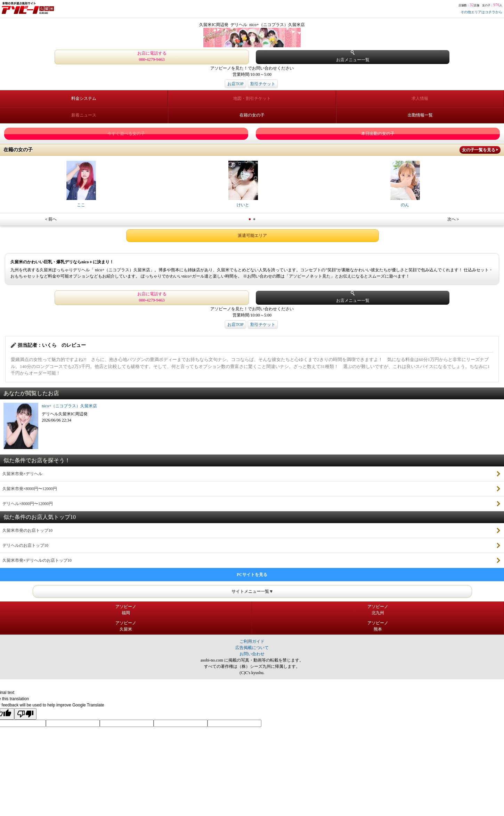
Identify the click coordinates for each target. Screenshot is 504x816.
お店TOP (235, 84)
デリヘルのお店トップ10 (25, 545)
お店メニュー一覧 (353, 56)
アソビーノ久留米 (126, 626)
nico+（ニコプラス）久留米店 (69, 406)
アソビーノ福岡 (126, 610)
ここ (81, 184)
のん (405, 184)
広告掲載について (252, 648)
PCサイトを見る (252, 575)
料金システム (84, 98)
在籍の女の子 (252, 115)
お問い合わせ (252, 654)
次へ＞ (454, 219)
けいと (243, 184)
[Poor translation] (25, 714)
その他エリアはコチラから (481, 12)
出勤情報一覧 (420, 115)
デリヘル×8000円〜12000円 (28, 504)
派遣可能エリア (252, 235)
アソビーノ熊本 (378, 626)
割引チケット (263, 84)
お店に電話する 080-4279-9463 (152, 56)
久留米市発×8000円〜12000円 (30, 489)
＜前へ (50, 219)
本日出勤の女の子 (378, 134)
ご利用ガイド (252, 641)
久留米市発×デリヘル (22, 474)
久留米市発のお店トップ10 (27, 530)
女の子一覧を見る (479, 150)
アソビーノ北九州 (378, 610)
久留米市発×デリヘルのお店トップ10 (37, 560)
